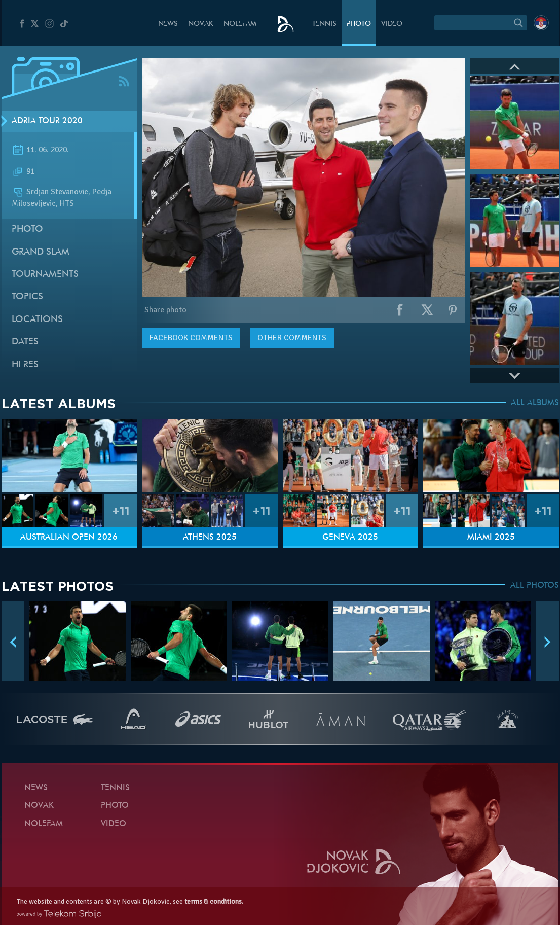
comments (191, 338)
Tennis (324, 24)
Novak (201, 24)
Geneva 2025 (350, 538)
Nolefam (240, 24)
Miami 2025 (491, 538)
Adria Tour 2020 (47, 121)
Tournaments (45, 275)
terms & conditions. (214, 901)
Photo (359, 24)
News (168, 24)
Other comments (292, 338)
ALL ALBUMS (535, 403)
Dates (25, 342)
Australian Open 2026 (69, 538)
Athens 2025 (210, 538)
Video (392, 24)
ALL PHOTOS (535, 586)
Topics (27, 297)
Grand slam (41, 252)
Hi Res (25, 365)
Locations (37, 320)
